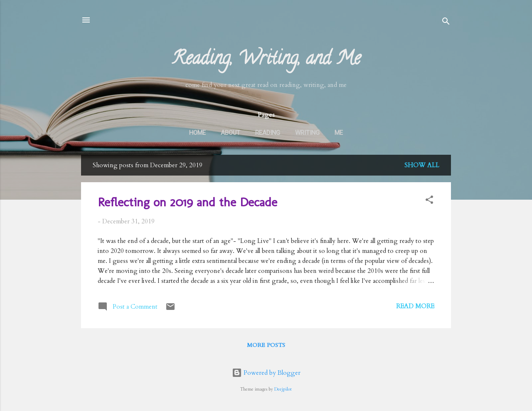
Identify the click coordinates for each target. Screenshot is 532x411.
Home (197, 133)
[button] (429, 201)
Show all (422, 165)
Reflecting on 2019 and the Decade (187, 202)
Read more (415, 306)
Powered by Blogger (266, 373)
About (230, 133)
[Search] (446, 23)
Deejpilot (283, 389)
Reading (268, 133)
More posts (266, 345)
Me (339, 133)
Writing (307, 133)
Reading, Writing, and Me (266, 60)
